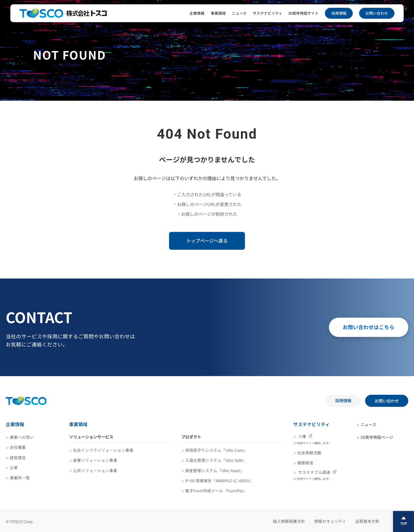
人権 (311, 439)
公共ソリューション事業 (95, 470)
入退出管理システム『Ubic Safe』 (216, 460)
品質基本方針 (367, 521)
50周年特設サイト (303, 13)
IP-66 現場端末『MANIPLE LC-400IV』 (219, 480)
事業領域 (218, 13)
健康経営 (305, 463)
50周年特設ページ (377, 437)
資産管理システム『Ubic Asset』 (215, 470)
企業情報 (197, 13)
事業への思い (22, 437)
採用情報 (339, 13)
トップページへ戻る (207, 241)
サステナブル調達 (315, 475)
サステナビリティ (268, 13)
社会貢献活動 (309, 453)
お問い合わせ (377, 13)
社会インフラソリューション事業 (103, 450)
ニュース (239, 13)
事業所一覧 (20, 478)
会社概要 (18, 447)
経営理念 (18, 457)
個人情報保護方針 (289, 521)
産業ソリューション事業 (95, 460)
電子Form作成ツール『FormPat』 (216, 491)
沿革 (14, 468)
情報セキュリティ (330, 521)
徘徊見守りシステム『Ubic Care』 (216, 450)
